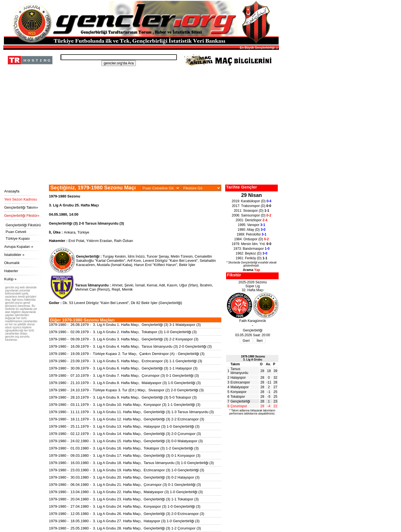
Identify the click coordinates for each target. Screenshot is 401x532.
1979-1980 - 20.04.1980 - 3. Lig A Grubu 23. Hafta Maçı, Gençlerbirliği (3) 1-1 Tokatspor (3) (124, 499)
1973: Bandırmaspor (251, 249)
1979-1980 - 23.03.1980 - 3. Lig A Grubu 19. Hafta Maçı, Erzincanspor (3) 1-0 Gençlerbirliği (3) (127, 470)
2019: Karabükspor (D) (251, 201)
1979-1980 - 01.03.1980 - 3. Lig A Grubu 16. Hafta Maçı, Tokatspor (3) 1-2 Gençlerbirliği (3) (124, 448)
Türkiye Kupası (18, 238)
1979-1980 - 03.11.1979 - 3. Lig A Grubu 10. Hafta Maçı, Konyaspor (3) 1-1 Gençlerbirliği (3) (125, 405)
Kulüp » (10, 279)
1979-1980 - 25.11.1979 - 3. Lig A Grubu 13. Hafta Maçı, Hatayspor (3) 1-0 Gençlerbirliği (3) (124, 426)
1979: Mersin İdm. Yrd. (251, 244)
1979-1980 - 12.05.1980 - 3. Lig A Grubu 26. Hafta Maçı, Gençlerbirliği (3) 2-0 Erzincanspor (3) (127, 514)
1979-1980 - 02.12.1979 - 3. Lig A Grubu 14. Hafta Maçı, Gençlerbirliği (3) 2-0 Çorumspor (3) (125, 434)
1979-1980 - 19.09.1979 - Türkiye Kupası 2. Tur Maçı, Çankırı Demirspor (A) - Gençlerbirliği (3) (127, 354)
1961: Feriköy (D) (251, 258)
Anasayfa (12, 191)
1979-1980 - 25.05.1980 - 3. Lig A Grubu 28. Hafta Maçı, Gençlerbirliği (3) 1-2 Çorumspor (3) (125, 528)
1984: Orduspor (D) (251, 239)
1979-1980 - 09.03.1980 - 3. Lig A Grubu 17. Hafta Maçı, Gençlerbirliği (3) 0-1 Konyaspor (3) (125, 456)
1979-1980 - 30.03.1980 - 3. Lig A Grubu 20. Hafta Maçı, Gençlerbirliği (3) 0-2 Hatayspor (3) (124, 477)
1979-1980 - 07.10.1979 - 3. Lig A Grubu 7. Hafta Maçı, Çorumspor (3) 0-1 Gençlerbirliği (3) (124, 376)
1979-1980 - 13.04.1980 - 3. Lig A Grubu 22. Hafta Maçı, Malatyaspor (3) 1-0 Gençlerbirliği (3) (126, 492)
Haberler (11, 271)
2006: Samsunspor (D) (251, 215)
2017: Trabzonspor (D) (252, 206)
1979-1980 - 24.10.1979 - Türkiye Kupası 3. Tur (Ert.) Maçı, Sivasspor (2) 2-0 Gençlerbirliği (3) (126, 390)
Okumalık (12, 263)
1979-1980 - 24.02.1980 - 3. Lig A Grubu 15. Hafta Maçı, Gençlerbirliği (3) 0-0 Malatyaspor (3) (126, 441)
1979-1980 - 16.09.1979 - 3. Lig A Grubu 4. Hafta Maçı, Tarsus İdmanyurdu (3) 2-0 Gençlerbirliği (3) (130, 346)
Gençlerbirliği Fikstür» (22, 216)
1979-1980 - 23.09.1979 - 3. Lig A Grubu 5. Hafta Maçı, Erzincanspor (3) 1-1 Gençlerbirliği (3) (125, 361)
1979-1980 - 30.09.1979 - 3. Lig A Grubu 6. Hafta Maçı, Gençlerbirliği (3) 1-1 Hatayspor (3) (123, 368)
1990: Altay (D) (251, 230)
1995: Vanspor (251, 225)
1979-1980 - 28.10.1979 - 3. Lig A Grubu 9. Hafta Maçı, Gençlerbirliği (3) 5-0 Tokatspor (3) (123, 397)
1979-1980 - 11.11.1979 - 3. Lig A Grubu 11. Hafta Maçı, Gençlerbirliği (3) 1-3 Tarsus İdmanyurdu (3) (131, 412)
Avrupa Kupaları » (19, 247)
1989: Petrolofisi (252, 234)
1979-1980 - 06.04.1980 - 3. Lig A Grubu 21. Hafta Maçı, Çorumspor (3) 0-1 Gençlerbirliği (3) (125, 485)
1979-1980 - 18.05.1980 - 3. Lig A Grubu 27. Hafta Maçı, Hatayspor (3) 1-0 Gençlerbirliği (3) (124, 521)
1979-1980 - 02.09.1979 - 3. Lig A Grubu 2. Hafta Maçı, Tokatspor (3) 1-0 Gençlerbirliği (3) (123, 332)
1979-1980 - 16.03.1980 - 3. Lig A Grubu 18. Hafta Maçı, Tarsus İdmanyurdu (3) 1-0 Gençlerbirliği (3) (131, 463)
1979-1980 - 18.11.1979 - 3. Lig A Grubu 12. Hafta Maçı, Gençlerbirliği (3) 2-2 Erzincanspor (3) (127, 419)
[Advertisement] (140, 143)
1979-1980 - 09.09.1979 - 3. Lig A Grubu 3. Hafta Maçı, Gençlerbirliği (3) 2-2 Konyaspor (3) (124, 339)
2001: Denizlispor (251, 220)
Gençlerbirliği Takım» (21, 207)
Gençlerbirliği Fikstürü (23, 225)
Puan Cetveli (16, 232)
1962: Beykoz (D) (251, 253)
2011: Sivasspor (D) (252, 211)
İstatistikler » (14, 255)
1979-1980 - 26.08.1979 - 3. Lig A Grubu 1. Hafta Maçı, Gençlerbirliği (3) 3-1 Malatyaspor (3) (125, 325)
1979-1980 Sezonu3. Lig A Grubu (253, 358)
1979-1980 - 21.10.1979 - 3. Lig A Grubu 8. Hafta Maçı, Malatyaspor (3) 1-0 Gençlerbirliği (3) (125, 383)
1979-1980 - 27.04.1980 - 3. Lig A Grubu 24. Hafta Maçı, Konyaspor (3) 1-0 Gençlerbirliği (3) (125, 506)
